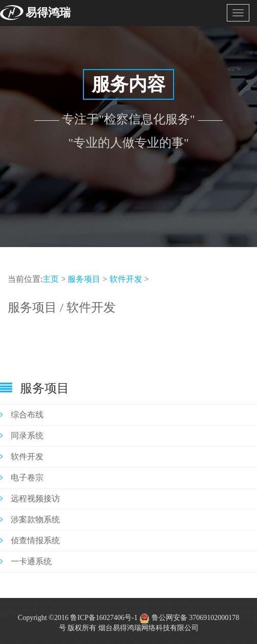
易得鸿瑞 (48, 13)
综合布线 (22, 415)
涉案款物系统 (30, 519)
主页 (51, 279)
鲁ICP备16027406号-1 (104, 618)
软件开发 (126, 279)
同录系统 (22, 436)
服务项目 (84, 279)
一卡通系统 (26, 561)
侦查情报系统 (30, 540)
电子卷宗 (22, 478)
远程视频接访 (30, 498)
